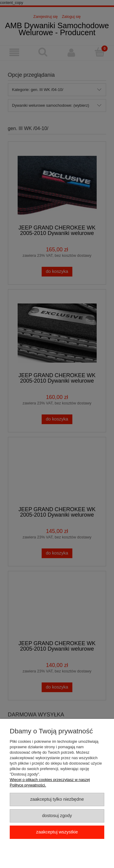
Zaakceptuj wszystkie (57, 832)
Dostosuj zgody (57, 816)
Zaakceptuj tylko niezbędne (57, 799)
